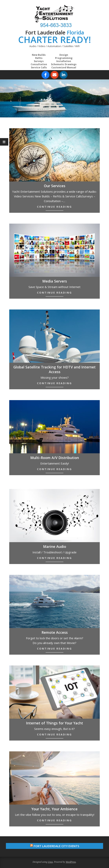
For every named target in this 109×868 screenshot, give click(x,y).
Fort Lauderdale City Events (56, 846)
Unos (50, 862)
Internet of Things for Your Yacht (54, 723)
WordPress (71, 862)
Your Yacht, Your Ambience (54, 809)
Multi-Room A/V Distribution (55, 458)
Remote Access (55, 632)
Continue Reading (54, 207)
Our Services (55, 186)
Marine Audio (55, 546)
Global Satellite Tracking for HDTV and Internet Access (54, 369)
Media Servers (55, 281)
